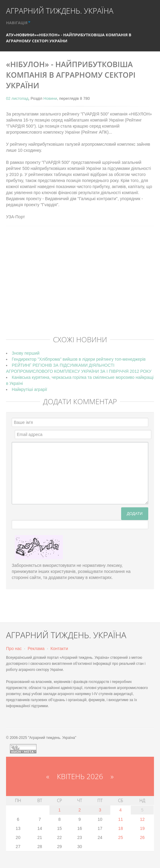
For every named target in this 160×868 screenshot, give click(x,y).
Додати (135, 514)
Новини (25, 35)
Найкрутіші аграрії (29, 389)
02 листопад (17, 98)
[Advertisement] (83, 287)
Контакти (59, 649)
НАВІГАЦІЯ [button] (18, 23)
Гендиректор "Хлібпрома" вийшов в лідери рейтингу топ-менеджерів (79, 359)
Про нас (14, 649)
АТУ (10, 35)
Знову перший (26, 353)
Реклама (36, 649)
